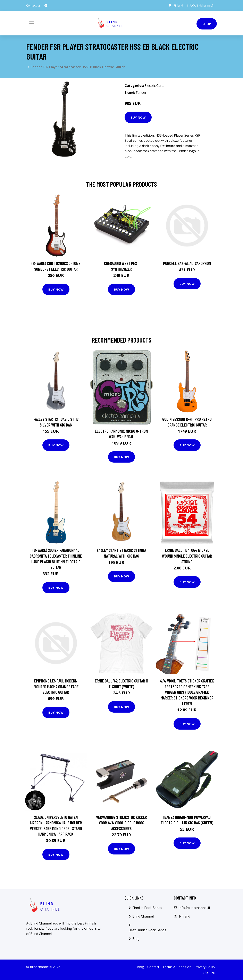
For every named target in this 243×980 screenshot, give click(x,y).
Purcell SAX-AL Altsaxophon (187, 263)
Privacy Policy (205, 967)
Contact (153, 967)
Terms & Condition (177, 967)
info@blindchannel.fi (200, 5)
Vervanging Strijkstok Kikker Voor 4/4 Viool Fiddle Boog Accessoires (121, 823)
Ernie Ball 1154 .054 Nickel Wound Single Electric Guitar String (187, 556)
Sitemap (209, 972)
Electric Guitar (155, 86)
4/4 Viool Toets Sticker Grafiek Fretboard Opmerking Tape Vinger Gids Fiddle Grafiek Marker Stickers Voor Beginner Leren (187, 692)
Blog (136, 939)
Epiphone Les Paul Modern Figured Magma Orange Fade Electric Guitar (56, 686)
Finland (178, 5)
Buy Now (138, 117)
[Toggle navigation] (32, 23)
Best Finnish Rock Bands (147, 930)
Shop (207, 24)
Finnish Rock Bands (147, 908)
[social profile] (46, 6)
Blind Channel (143, 916)
